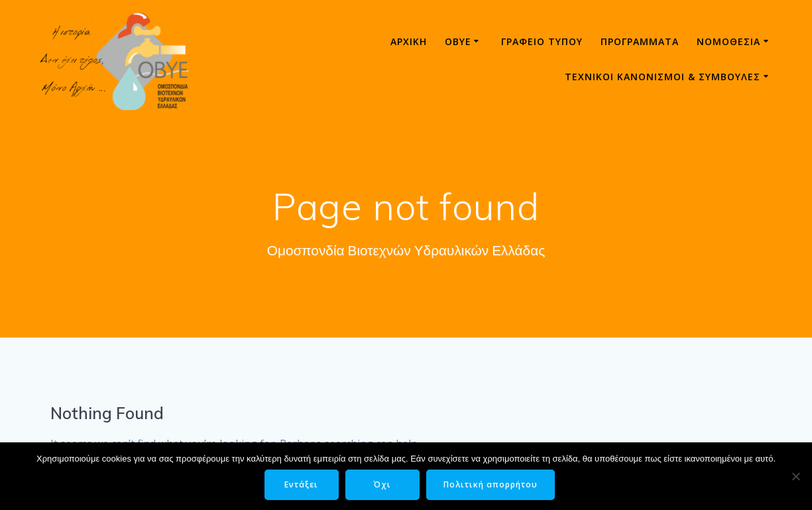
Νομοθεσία (728, 41)
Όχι (382, 484)
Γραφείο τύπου (542, 41)
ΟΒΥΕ (458, 41)
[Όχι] (795, 476)
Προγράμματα (640, 41)
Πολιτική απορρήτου (491, 484)
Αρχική (409, 41)
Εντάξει (301, 484)
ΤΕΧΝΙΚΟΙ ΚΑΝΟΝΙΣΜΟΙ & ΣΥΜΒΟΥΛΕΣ (663, 77)
